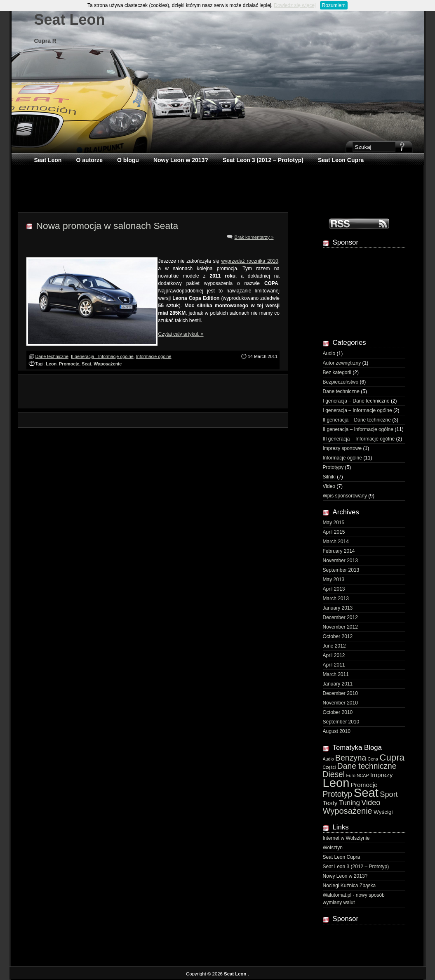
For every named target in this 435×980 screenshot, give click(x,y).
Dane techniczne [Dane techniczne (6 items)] (367, 766)
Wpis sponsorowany (345, 496)
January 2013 (338, 608)
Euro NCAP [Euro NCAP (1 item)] (357, 775)
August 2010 (337, 731)
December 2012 (340, 617)
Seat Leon (70, 20)
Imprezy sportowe (342, 448)
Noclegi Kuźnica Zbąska (349, 886)
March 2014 (336, 542)
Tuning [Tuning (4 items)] (349, 803)
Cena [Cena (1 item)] (373, 759)
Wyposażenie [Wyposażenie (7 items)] (348, 811)
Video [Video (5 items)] (371, 803)
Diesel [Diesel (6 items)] (334, 774)
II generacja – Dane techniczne (357, 420)
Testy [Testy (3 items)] (330, 803)
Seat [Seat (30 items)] (366, 793)
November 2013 (340, 561)
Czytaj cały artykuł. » (181, 334)
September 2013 (341, 570)
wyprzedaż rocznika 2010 (249, 261)
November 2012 (340, 627)
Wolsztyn (333, 848)
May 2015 (334, 523)
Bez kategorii (337, 372)
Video (329, 486)
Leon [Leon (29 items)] (336, 783)
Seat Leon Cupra (341, 160)
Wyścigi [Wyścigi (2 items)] (383, 812)
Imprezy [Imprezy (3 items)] (382, 775)
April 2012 (334, 655)
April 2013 (334, 589)
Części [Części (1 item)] (329, 767)
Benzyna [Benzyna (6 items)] (351, 758)
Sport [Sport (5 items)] (389, 794)
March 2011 (336, 674)
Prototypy (333, 467)
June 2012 (334, 646)
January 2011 (338, 684)
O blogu (128, 160)
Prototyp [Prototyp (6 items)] (338, 794)
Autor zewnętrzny (342, 363)
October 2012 (338, 636)
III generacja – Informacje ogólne (359, 439)
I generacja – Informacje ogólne (357, 410)
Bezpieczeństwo (341, 382)
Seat (86, 364)
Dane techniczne (52, 356)
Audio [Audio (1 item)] (328, 759)
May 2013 (334, 580)
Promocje (69, 364)
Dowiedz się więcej (295, 5)
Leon (51, 364)
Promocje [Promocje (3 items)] (364, 785)
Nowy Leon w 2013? (181, 160)
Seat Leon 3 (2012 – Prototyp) (263, 160)
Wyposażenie (108, 364)
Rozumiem (334, 5)
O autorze (89, 160)
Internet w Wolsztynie (346, 838)
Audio (329, 353)
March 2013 (336, 598)
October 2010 (338, 712)
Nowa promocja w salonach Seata (107, 226)
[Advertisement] (218, 188)
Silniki (329, 477)
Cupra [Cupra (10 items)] (392, 757)
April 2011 (334, 665)
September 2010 (341, 722)
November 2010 (340, 703)
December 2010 (340, 693)
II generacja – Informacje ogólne (358, 429)
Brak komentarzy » (254, 237)
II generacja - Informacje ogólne (102, 356)
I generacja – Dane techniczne (356, 401)
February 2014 (339, 551)
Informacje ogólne (154, 356)
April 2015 (334, 532)
